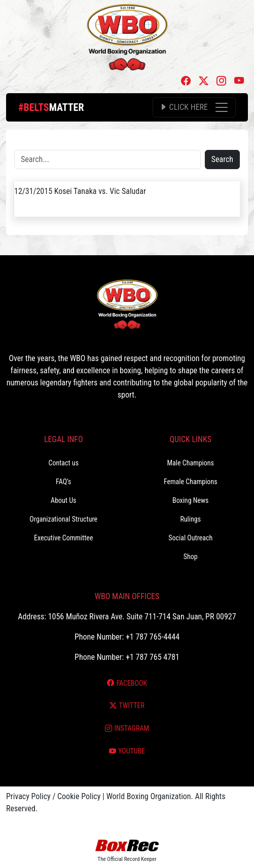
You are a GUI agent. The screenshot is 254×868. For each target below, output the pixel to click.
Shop (191, 557)
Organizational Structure (63, 519)
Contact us (63, 463)
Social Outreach (190, 538)
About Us (63, 500)
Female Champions (191, 482)
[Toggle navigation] (194, 107)
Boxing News (191, 500)
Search (222, 159)
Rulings (190, 519)
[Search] (107, 160)
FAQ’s (63, 482)
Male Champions (190, 463)
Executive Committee (63, 538)
